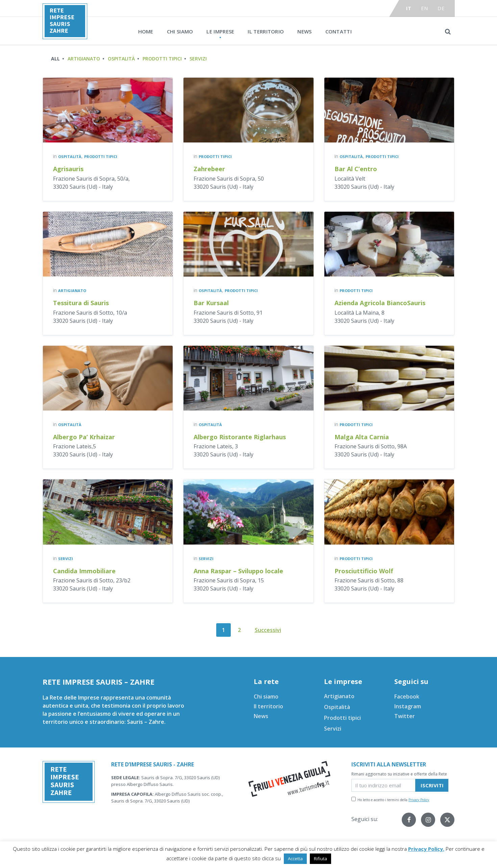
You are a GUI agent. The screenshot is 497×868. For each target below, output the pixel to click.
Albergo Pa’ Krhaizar (84, 437)
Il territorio (268, 706)
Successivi (268, 630)
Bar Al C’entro (356, 169)
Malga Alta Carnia (362, 437)
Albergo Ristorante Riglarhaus (240, 437)
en (424, 8)
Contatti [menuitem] (339, 31)
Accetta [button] (295, 859)
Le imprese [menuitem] (220, 31)
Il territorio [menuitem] (266, 31)
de (441, 8)
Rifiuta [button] (320, 859)
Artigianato (84, 59)
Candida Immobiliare (84, 571)
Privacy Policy (419, 800)
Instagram (408, 706)
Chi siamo (266, 696)
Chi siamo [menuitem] (180, 31)
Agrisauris (68, 169)
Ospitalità (121, 59)
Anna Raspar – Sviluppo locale (238, 571)
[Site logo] (65, 37)
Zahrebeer (209, 169)
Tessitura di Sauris (81, 303)
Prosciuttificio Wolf (364, 571)
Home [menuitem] (146, 31)
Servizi (198, 59)
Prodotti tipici (162, 59)
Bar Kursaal (211, 303)
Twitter (405, 716)
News (261, 716)
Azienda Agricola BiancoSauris (380, 303)
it (409, 8)
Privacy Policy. (426, 849)
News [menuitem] (304, 31)
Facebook (407, 696)
